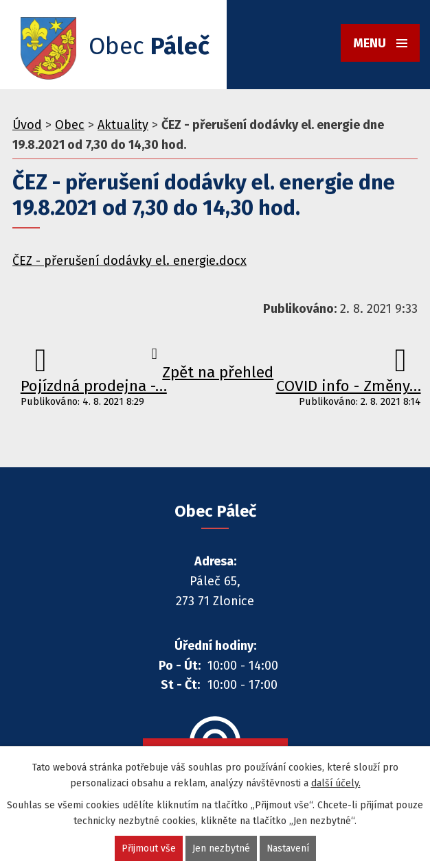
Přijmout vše (148, 848)
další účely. (336, 783)
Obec (70, 125)
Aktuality (123, 125)
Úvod (27, 125)
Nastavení (287, 848)
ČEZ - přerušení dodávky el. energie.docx (129, 261)
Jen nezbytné (220, 848)
